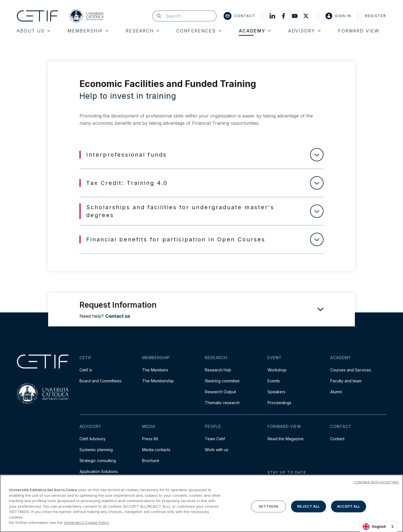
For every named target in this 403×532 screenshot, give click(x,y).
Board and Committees (100, 381)
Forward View (359, 31)
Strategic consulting (98, 461)
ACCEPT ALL (348, 507)
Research (142, 31)
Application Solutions (99, 471)
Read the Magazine (286, 439)
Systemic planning (96, 450)
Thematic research (222, 403)
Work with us (217, 450)
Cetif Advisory (92, 439)
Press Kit (150, 439)
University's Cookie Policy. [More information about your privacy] (87, 524)
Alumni (336, 392)
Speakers (277, 392)
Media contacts (156, 450)
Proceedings (279, 403)
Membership (88, 31)
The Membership (158, 381)
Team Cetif (215, 439)
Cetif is (86, 370)
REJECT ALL (308, 507)
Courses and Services (351, 370)
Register (376, 16)
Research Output (220, 392)
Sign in (338, 16)
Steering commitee (222, 381)
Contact (240, 16)
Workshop (277, 370)
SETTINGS (269, 507)
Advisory (304, 31)
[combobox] (379, 527)
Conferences (199, 31)
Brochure (151, 461)
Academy (255, 31)
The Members (155, 370)
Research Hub (218, 370)
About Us (33, 31)
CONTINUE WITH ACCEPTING (376, 484)
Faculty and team (346, 381)
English (374, 527)
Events (274, 381)
